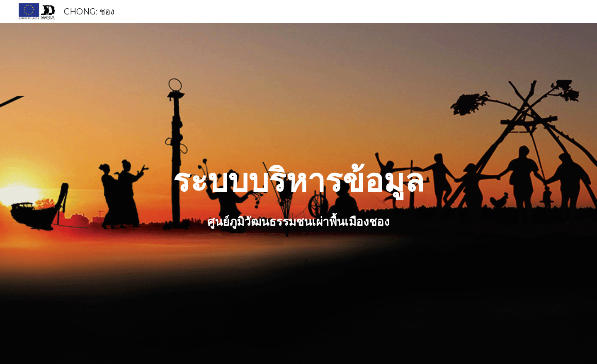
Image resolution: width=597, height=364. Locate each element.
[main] (298, 181)
